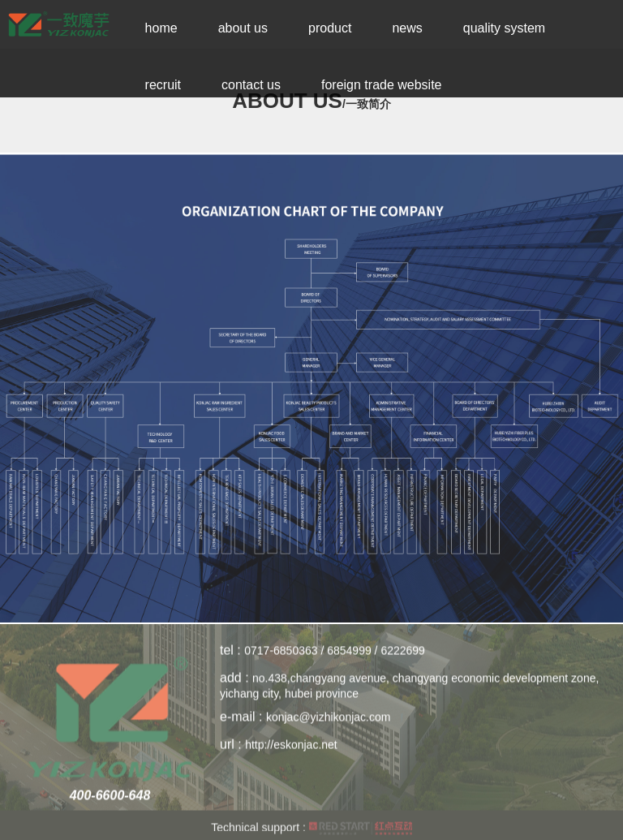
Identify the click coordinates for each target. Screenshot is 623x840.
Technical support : (311, 831)
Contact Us (251, 85)
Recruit (163, 85)
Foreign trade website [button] (382, 85)
